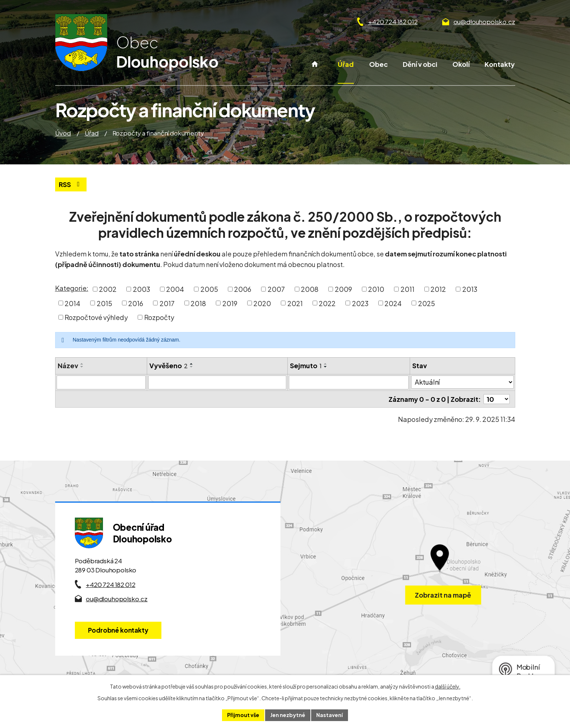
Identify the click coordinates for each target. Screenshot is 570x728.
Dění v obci (420, 64)
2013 (470, 289)
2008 (310, 289)
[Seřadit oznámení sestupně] (82, 367)
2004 (175, 289)
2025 (426, 303)
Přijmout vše (243, 715)
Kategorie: (72, 288)
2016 (136, 303)
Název (68, 365)
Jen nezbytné (288, 715)
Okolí (461, 64)
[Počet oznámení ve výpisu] (497, 399)
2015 (104, 303)
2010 (376, 289)
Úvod (315, 71)
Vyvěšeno (169, 365)
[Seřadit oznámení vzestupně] (82, 364)
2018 (198, 303)
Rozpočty (159, 317)
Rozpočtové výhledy (96, 317)
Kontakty (500, 64)
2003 (141, 289)
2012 (438, 289)
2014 (72, 303)
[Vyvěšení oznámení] (217, 382)
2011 (408, 289)
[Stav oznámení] (462, 382)
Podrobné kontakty (118, 630)
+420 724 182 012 (393, 22)
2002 (108, 289)
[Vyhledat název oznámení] (101, 382)
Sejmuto (306, 365)
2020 (262, 303)
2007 (276, 289)
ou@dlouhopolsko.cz (484, 22)
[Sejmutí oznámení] (349, 382)
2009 (343, 289)
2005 (209, 289)
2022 (327, 303)
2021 (295, 303)
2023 (360, 303)
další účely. (448, 686)
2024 (393, 303)
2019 (230, 303)
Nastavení (330, 715)
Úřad (346, 64)
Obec (378, 64)
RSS (71, 184)
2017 (167, 303)
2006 (243, 289)
